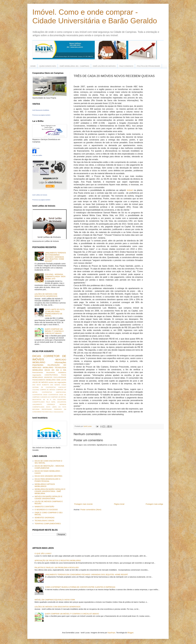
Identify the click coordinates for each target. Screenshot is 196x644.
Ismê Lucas (36, 148)
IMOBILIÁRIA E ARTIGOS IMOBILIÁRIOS (45, 485)
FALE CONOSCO (126, 66)
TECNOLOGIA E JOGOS (44, 521)
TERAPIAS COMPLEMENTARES (48, 524)
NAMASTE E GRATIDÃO (44, 507)
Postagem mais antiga (154, 504)
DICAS (37, 356)
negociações (37, 375)
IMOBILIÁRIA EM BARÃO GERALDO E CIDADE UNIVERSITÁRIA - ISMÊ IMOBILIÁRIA (50, 491)
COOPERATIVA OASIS (40, 395)
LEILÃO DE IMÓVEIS (40, 382)
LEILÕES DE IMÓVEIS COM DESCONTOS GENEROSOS (46, 295)
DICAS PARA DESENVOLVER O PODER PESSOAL (47, 480)
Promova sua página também (41, 115)
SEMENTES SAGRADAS (45, 518)
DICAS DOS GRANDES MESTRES (48, 476)
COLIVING (36, 390)
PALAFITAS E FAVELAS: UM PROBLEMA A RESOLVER (57, 568)
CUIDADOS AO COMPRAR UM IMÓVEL (53, 397)
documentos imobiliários (56, 373)
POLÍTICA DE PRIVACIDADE (148, 66)
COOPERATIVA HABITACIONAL (54, 392)
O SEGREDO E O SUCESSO (46, 510)
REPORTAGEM (47, 409)
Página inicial (119, 504)
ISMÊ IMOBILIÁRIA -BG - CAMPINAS (74, 66)
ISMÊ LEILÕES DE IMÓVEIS (104, 66)
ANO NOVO (37, 385)
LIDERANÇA (51, 404)
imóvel (130, 190)
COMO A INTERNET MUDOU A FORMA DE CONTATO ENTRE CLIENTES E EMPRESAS (80, 587)
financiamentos (38, 373)
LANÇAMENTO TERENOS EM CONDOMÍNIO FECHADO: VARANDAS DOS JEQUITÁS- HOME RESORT (55, 257)
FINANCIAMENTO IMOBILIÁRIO (44, 380)
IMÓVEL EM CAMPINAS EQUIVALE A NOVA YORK (55, 600)
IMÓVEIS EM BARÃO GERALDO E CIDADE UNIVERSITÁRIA (48, 497)
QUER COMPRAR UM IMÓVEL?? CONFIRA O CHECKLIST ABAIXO (54, 331)
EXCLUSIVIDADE (60, 377)
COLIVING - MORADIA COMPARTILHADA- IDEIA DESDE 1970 (55, 277)
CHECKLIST (62, 387)
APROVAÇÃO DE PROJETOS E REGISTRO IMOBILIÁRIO (58, 561)
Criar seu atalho (37, 155)
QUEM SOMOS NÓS (48, 66)
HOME (33, 66)
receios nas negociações (57, 382)
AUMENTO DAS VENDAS (51, 385)
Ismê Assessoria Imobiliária (41, 110)
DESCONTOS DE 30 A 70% (44, 400)
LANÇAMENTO (37, 404)
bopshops (112, 633)
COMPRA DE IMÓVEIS (48, 390)
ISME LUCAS (61, 380)
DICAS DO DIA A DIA (55, 370)
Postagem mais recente (83, 504)
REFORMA (36, 409)
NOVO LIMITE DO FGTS (56, 407)
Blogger (130, 633)
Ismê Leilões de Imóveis (40, 195)
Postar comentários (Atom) (91, 510)
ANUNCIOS (48, 377)
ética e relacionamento (56, 412)
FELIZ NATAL (51, 402)
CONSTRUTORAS (51, 375)
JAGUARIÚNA (62, 402)
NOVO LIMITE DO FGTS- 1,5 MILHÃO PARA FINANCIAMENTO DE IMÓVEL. (55, 313)
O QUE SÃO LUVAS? (43, 554)
